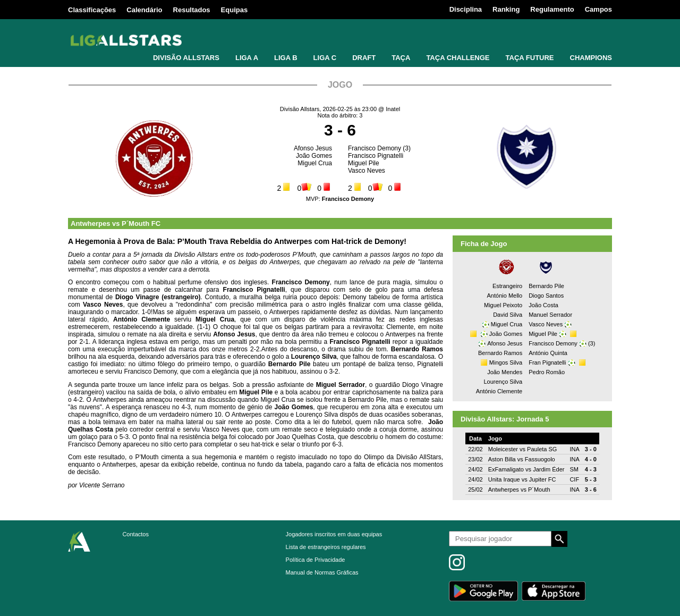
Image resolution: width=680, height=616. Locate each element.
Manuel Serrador (550, 315)
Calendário (144, 10)
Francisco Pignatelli (376, 156)
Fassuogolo (540, 459)
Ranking (506, 9)
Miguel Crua (315, 163)
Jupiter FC (543, 479)
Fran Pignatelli (547, 362)
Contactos (135, 534)
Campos (598, 9)
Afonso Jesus (313, 148)
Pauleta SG (542, 449)
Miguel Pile (364, 163)
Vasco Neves (367, 171)
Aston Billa (502, 459)
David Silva (508, 315)
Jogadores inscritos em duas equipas (334, 534)
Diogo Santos (546, 296)
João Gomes (314, 156)
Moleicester (503, 449)
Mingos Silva (506, 362)
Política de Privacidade (316, 560)
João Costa (543, 305)
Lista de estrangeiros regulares (326, 547)
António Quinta (548, 353)
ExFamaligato (506, 469)
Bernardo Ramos (500, 353)
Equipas (235, 10)
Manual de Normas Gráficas (322, 572)
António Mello (505, 296)
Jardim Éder (549, 469)
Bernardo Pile (546, 286)
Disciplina (466, 9)
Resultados (192, 10)
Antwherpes (90, 223)
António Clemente (499, 391)
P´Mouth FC (141, 223)
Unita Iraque (504, 479)
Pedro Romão (547, 372)
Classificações (92, 10)
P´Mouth (539, 490)
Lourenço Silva (503, 382)
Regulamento (552, 9)
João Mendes (505, 372)
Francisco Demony (375, 148)
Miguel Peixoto (503, 305)
